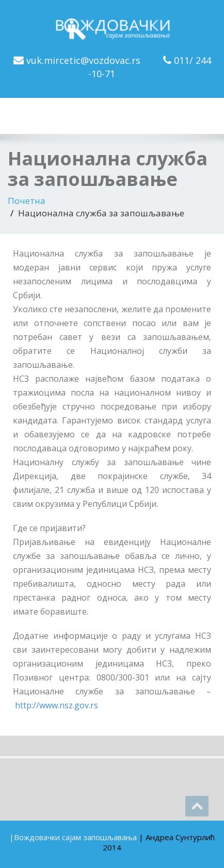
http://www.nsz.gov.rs (57, 705)
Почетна (27, 201)
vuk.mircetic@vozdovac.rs (83, 60)
